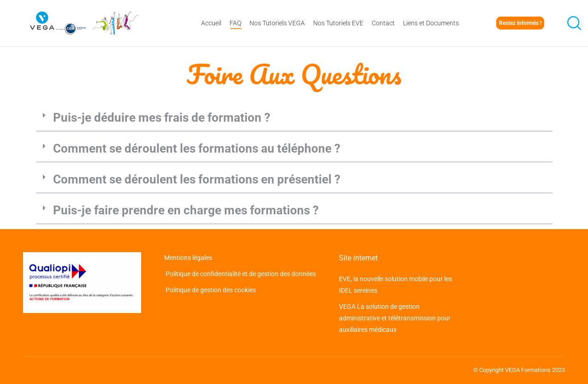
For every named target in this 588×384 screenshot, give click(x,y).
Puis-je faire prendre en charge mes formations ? (186, 210)
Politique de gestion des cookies (210, 290)
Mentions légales (189, 258)
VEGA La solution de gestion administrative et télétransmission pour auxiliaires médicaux (395, 318)
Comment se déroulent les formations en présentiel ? (197, 179)
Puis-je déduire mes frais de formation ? (162, 118)
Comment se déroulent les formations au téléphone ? (197, 148)
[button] (294, 118)
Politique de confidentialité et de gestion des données (240, 274)
